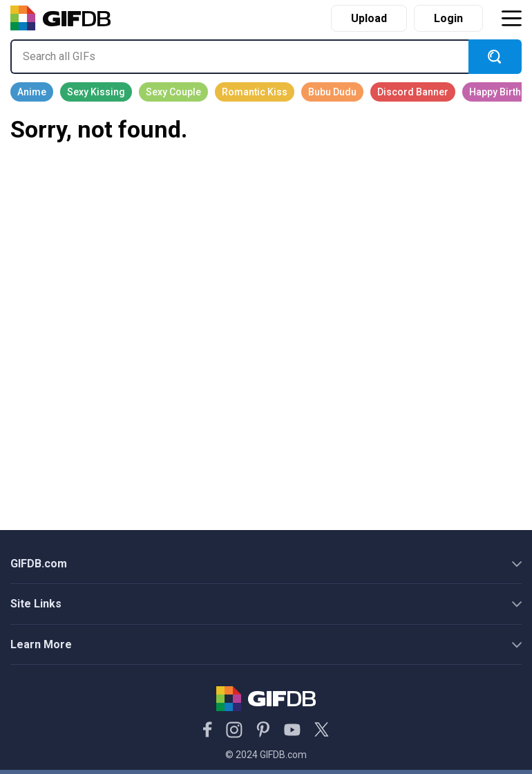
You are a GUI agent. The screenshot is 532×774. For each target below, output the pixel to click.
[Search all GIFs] (239, 57)
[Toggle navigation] (511, 18)
